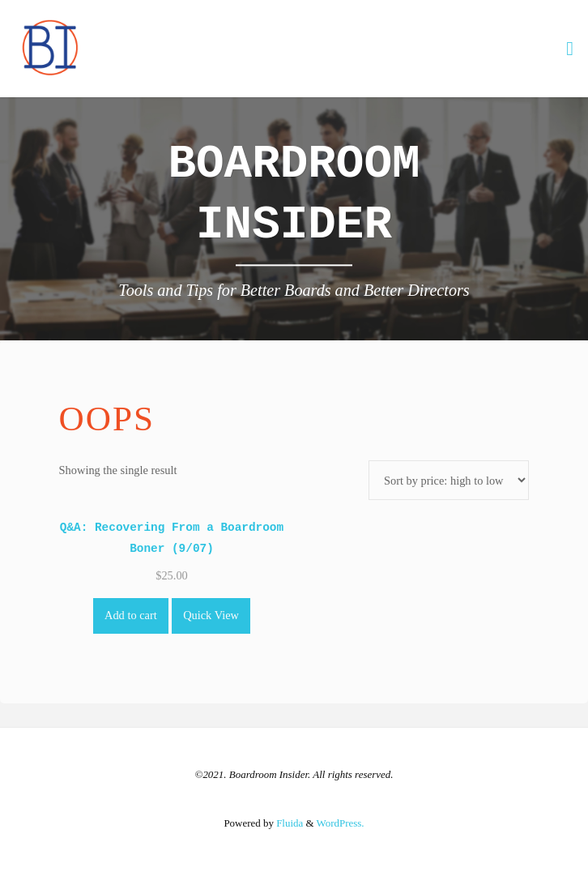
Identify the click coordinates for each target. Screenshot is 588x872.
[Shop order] (449, 480)
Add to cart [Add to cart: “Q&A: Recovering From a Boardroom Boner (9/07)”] (131, 615)
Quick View (211, 615)
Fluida (288, 823)
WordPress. (341, 823)
